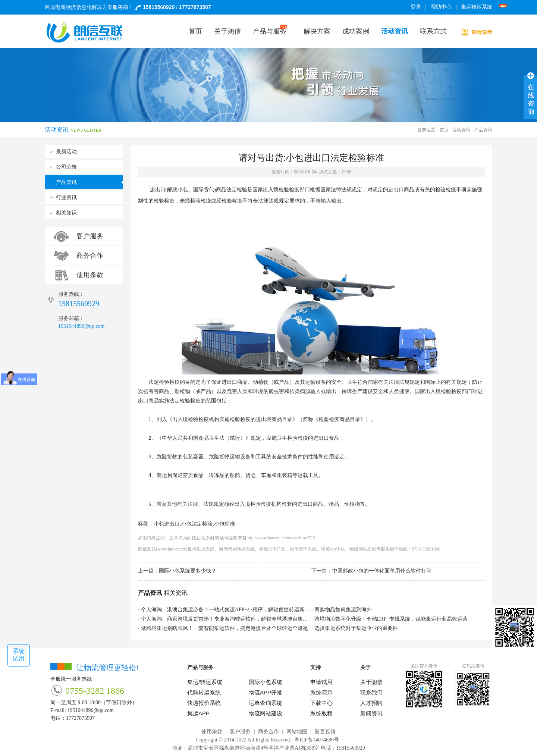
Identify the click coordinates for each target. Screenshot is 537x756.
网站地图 (297, 732)
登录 (416, 7)
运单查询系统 (303, 549)
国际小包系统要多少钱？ (188, 571)
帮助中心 (441, 7)
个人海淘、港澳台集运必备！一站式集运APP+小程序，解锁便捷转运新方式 (228, 610)
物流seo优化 (333, 549)
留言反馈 (325, 732)
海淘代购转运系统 (237, 549)
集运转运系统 (478, 7)
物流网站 (358, 549)
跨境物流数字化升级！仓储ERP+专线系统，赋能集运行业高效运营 (391, 619)
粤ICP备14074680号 (317, 740)
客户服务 (90, 236)
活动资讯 (461, 130)
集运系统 (205, 549)
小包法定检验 (197, 524)
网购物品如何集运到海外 (343, 610)
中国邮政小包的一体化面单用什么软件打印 (382, 571)
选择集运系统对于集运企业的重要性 (356, 628)
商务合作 (90, 255)
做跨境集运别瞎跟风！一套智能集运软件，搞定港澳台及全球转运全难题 (224, 628)
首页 (444, 130)
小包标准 (224, 524)
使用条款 (90, 275)
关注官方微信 (424, 666)
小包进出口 (167, 524)
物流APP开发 (272, 549)
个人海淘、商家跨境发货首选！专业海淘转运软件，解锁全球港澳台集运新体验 (232, 619)
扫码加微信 (473, 666)
